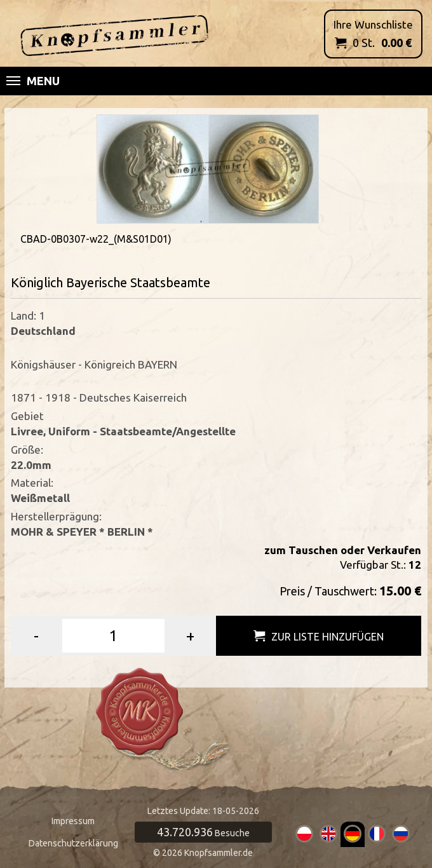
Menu (33, 81)
